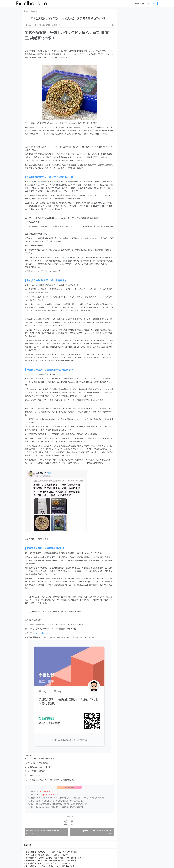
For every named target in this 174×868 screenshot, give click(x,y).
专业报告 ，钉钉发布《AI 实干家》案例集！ (43, 831)
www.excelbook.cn (42, 633)
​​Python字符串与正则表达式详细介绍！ (97, 831)
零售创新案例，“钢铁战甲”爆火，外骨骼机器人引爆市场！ (48, 855)
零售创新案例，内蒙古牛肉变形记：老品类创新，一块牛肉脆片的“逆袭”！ (55, 858)
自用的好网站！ (141, 3)
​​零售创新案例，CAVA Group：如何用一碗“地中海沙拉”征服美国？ (52, 852)
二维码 (72, 823)
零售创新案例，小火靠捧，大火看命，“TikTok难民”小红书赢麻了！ (52, 866)
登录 (155, 3)
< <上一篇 (30, 833)
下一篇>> (109, 833)
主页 (27, 11)
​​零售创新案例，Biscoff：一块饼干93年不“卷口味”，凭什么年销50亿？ (53, 861)
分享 (66, 823)
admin (29, 25)
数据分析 (34, 11)
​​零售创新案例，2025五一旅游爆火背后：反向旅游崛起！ (48, 863)
